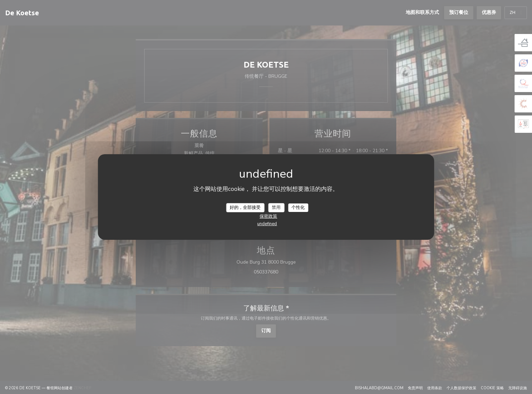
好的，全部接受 (245, 207)
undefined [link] (267, 224)
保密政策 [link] (268, 216)
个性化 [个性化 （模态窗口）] (298, 207)
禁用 (276, 207)
